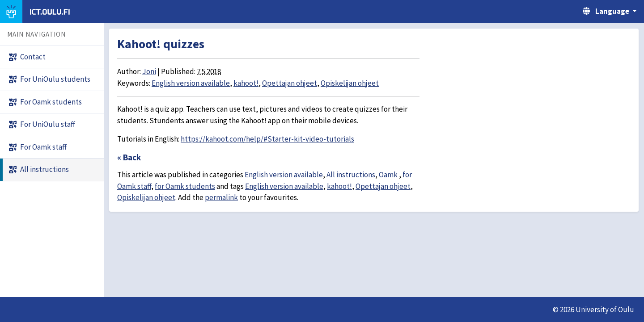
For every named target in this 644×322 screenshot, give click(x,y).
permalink (221, 197)
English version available (191, 83)
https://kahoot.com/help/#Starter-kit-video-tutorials (267, 139)
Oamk (389, 175)
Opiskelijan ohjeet (350, 83)
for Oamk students (185, 186)
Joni (149, 71)
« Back (129, 157)
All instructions (351, 175)
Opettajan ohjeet (290, 83)
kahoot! (246, 83)
